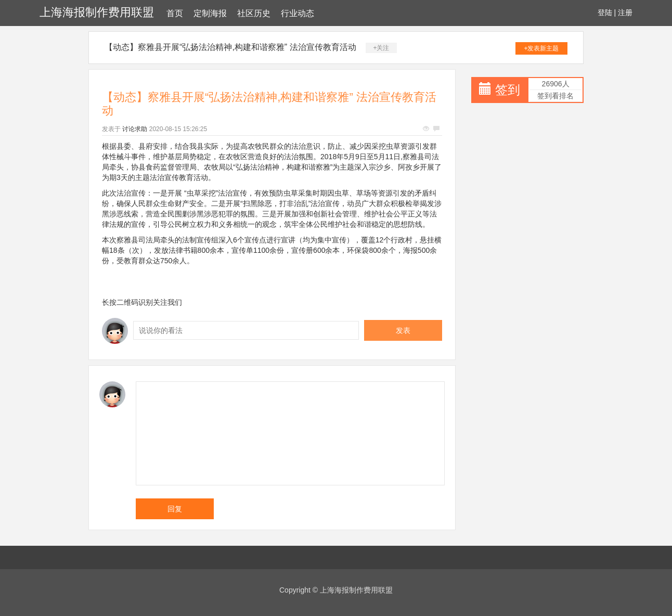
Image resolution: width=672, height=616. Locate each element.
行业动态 (298, 13)
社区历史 (254, 13)
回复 (175, 509)
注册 (625, 12)
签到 (508, 90)
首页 (175, 13)
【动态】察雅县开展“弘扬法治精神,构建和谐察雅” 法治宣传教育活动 (230, 47)
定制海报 (210, 13)
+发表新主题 (541, 48)
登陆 (605, 12)
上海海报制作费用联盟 (97, 12)
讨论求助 (135, 129)
